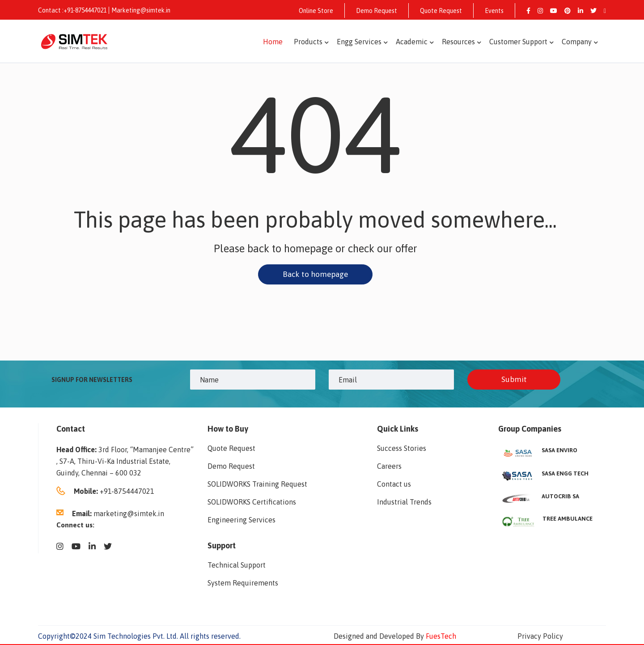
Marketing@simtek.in (141, 10)
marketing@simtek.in (129, 514)
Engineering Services (241, 521)
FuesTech (441, 637)
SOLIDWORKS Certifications (252, 503)
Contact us (394, 485)
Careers (389, 467)
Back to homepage (315, 274)
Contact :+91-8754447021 (72, 10)
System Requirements (243, 584)
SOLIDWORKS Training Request (257, 485)
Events (494, 11)
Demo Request (377, 11)
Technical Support (237, 566)
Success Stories (402, 449)
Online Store (316, 11)
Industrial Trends (404, 503)
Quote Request (441, 11)
